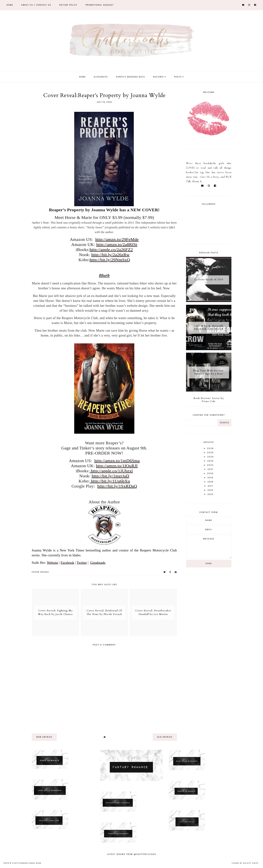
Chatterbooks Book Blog (27, 863)
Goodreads (98, 563)
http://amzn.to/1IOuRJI (117, 466)
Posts (178, 77)
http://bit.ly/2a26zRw (110, 255)
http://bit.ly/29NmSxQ (110, 260)
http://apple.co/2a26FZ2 (111, 250)
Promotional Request (100, 5)
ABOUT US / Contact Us (36, 5)
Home (10, 5)
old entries (165, 737)
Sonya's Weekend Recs (131, 77)
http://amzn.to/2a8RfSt (117, 244)
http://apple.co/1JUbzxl (111, 471)
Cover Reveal (40, 572)
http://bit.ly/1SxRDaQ (117, 486)
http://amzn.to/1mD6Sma (117, 461)
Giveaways (101, 77)
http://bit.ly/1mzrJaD (110, 476)
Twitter (82, 563)
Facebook (67, 563)
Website (52, 563)
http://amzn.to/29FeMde (117, 239)
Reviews (158, 77)
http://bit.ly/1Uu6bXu (110, 481)
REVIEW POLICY (68, 5)
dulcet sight (251, 863)
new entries (44, 737)
